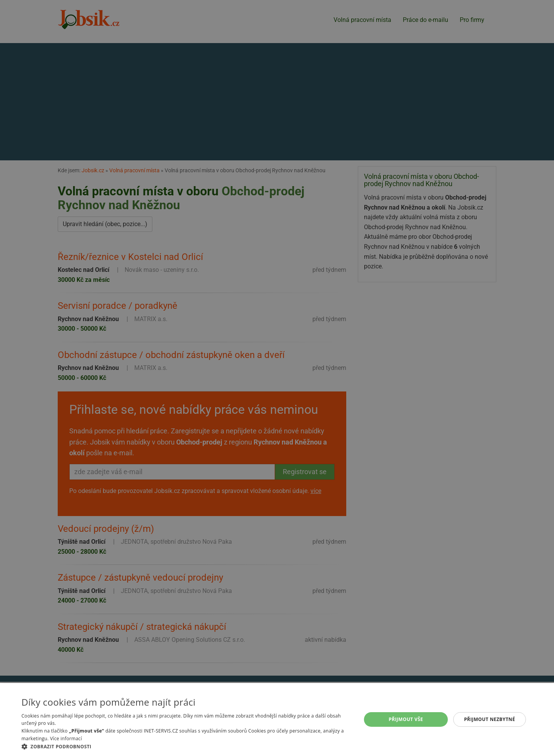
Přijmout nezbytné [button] (490, 719)
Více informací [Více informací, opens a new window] (66, 739)
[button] (186, 746)
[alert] (277, 378)
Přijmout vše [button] (406, 719)
